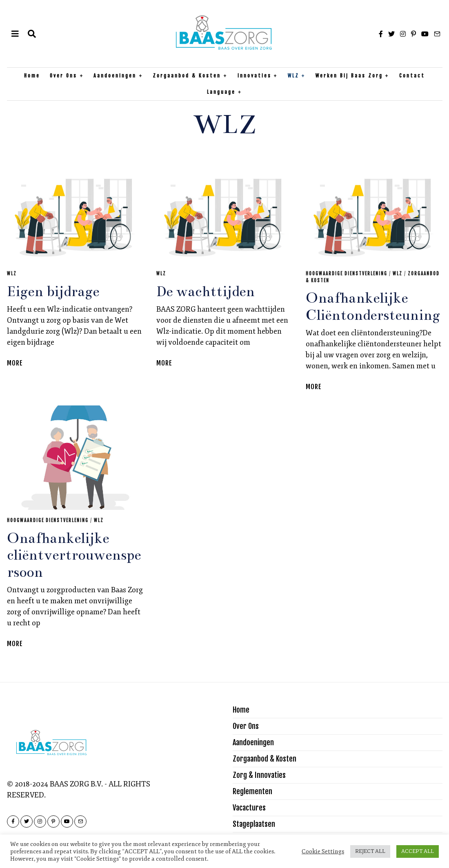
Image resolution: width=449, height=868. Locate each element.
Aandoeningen (115, 76)
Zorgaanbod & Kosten (187, 76)
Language (221, 92)
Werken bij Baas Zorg (349, 76)
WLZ (293, 76)
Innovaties (255, 76)
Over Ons (63, 76)
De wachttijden (206, 292)
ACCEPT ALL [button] (418, 851)
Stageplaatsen (254, 824)
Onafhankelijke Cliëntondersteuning (373, 307)
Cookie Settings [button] (323, 851)
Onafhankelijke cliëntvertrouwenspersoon (74, 555)
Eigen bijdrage (53, 292)
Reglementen (252, 791)
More (15, 363)
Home (32, 76)
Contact (412, 76)
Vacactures (249, 808)
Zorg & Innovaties (259, 775)
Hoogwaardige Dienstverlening (347, 274)
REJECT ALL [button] (370, 851)
